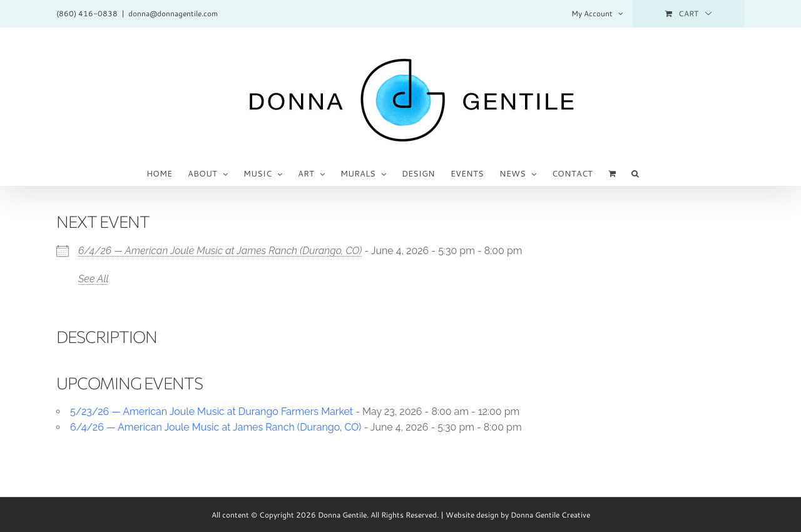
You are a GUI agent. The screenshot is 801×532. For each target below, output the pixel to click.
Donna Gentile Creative (550, 515)
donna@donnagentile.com (173, 13)
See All (94, 279)
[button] (635, 173)
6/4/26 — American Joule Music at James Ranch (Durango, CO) (220, 251)
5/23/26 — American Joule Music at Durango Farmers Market (212, 412)
